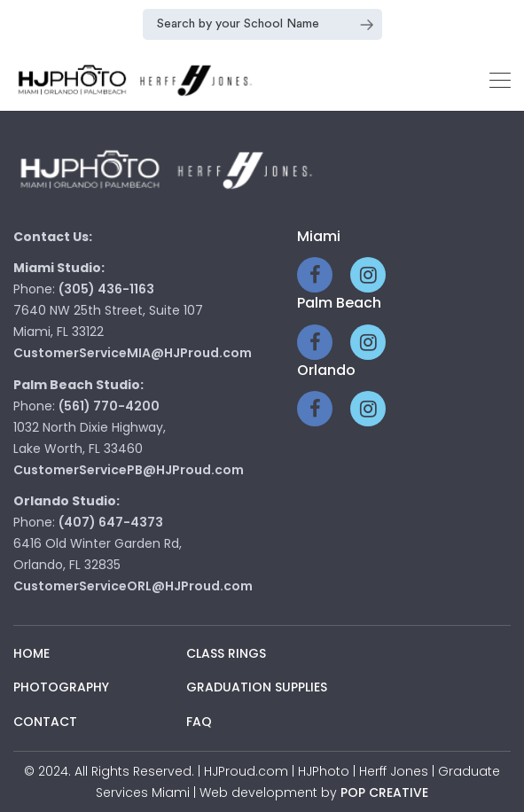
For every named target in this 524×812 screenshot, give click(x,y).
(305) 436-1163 (106, 289)
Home (31, 653)
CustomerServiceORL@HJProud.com (133, 586)
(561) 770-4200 (109, 406)
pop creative (384, 792)
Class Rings (226, 653)
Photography (61, 687)
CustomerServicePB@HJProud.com (129, 470)
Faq (199, 722)
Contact (45, 722)
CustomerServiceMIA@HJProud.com (133, 353)
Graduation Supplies (257, 687)
